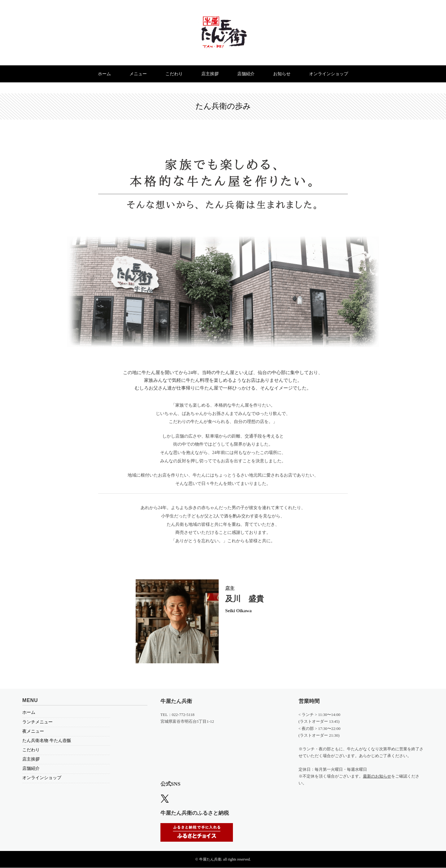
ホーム (101, 74)
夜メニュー (33, 731)
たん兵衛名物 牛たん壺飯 (47, 741)
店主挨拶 (210, 74)
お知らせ (284, 74)
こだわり (173, 74)
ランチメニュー (37, 722)
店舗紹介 (247, 74)
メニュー (136, 74)
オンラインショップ (332, 74)
